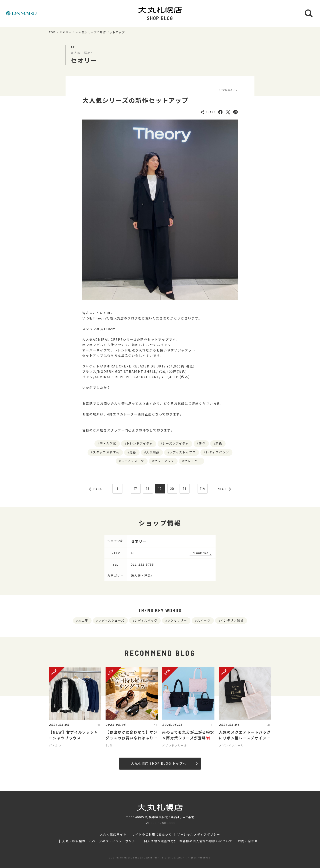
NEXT (224, 489)
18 (148, 489)
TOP (52, 32)
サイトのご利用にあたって (152, 834)
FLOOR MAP (201, 553)
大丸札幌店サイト (113, 834)
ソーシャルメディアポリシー (199, 834)
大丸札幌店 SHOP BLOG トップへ (164, 763)
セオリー (66, 32)
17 (136, 489)
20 (172, 489)
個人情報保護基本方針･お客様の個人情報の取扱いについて (188, 841)
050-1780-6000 (163, 823)
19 (160, 489)
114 (203, 489)
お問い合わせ (248, 841)
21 (184, 489)
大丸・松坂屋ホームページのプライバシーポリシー (100, 841)
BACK (96, 489)
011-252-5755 (142, 564)
